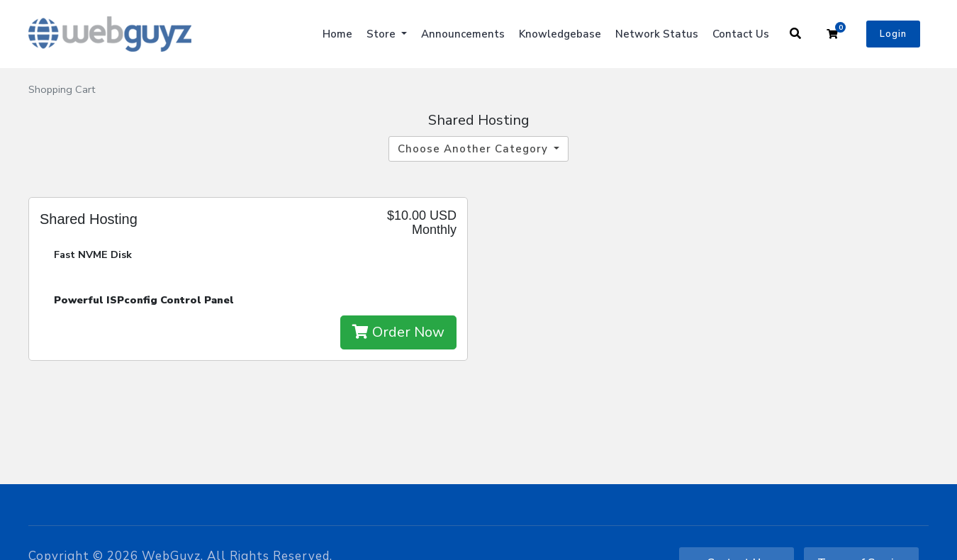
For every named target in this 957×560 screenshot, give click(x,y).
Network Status (657, 34)
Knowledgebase (560, 34)
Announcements (463, 34)
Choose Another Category (475, 149)
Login (893, 34)
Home (337, 34)
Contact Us (741, 34)
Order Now (398, 332)
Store (382, 34)
